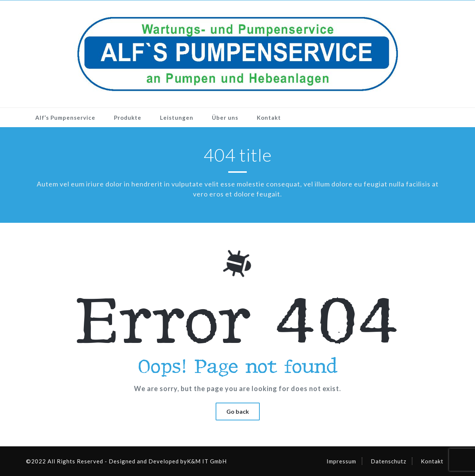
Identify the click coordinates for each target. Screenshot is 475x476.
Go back (238, 411)
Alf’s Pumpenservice (65, 118)
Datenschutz (389, 461)
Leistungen (177, 118)
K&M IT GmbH (207, 461)
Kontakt (269, 118)
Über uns (225, 118)
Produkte (128, 118)
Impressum (341, 461)
